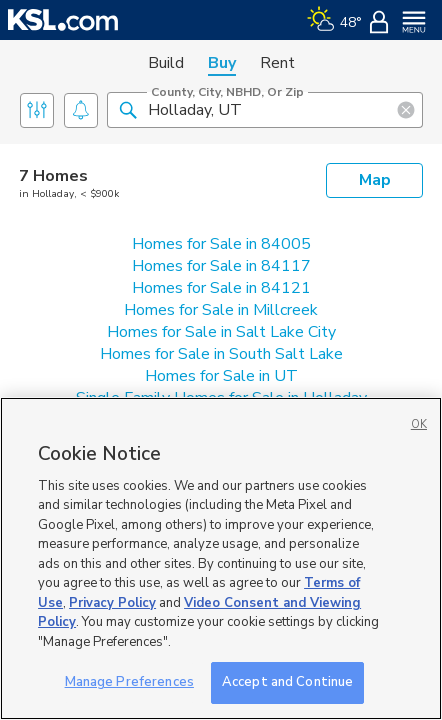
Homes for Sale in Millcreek (221, 310)
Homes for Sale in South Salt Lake (221, 354)
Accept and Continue (287, 682)
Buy (222, 63)
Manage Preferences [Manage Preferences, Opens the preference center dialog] (129, 682)
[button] (128, 109)
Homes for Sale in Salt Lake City (221, 332)
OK (419, 424)
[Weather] (334, 20)
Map (375, 180)
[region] (221, 558)
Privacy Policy (112, 603)
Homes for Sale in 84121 (221, 288)
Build (166, 63)
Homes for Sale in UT (221, 376)
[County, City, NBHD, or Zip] (265, 110)
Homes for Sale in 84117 (221, 266)
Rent (277, 63)
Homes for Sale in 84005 (221, 244)
